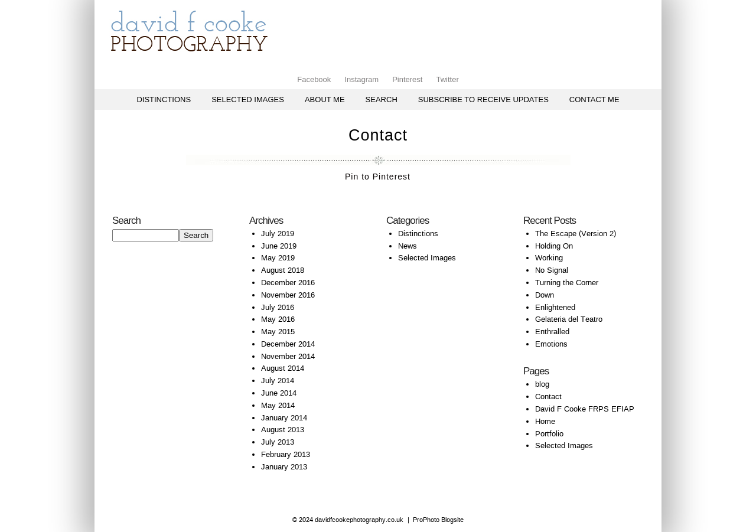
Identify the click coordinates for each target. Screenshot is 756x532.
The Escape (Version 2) (576, 234)
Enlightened (555, 307)
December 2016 (288, 283)
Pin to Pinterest (378, 177)
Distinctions (164, 99)
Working (549, 258)
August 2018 (283, 270)
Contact (548, 396)
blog (542, 384)
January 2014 (284, 418)
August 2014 (283, 368)
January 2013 (284, 467)
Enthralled (552, 332)
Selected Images (248, 99)
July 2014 (278, 381)
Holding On (554, 246)
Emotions (551, 344)
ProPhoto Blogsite (438, 520)
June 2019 (279, 246)
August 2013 (283, 430)
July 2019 (278, 234)
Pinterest (407, 79)
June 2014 (279, 393)
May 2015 (278, 332)
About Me (325, 99)
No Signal (552, 270)
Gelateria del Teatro (569, 319)
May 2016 (278, 319)
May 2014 (278, 405)
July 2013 (278, 442)
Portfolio (549, 434)
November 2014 (288, 356)
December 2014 (288, 344)
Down (545, 295)
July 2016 (278, 307)
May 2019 (278, 258)
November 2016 (288, 295)
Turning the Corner (567, 283)
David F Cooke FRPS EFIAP (585, 409)
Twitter (447, 79)
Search (382, 99)
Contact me (594, 99)
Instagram (361, 79)
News (408, 246)
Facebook (314, 79)
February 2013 (286, 454)
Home (545, 421)
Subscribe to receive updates (483, 99)
